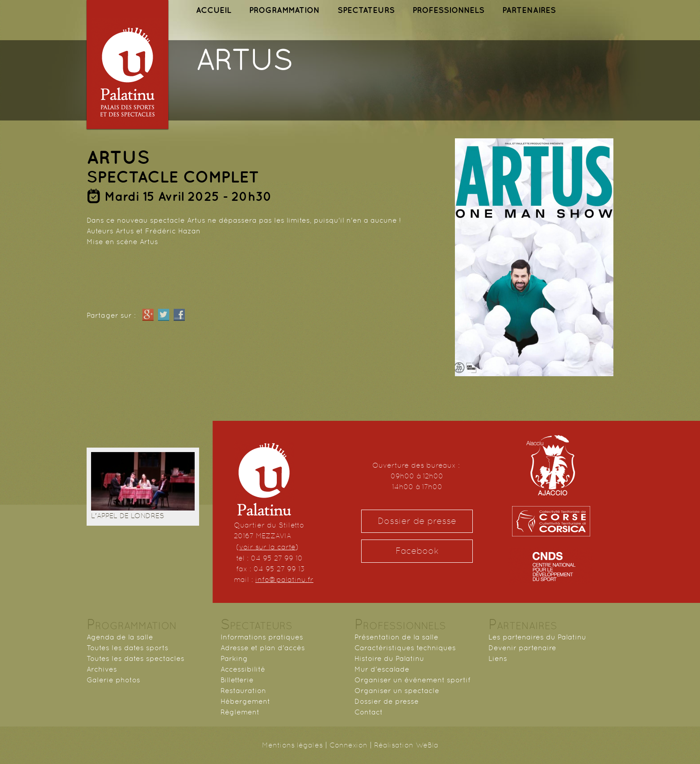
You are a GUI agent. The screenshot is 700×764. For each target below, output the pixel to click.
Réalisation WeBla (406, 745)
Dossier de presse (417, 521)
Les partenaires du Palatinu (537, 637)
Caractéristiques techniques (405, 648)
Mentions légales (292, 745)
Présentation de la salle (396, 637)
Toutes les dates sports (127, 648)
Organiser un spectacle (397, 691)
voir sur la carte (267, 547)
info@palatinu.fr (284, 579)
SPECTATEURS (366, 10)
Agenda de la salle (120, 637)
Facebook (417, 551)
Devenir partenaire (522, 648)
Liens (498, 658)
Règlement (240, 712)
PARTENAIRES (529, 10)
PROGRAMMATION (284, 10)
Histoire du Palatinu (389, 658)
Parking (234, 658)
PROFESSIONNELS (448, 10)
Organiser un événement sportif (412, 680)
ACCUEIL (214, 10)
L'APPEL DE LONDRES (128, 516)
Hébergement (245, 701)
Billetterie (237, 680)
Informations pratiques (262, 637)
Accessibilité (243, 669)
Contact (369, 712)
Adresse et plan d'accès (263, 648)
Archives (102, 669)
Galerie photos (113, 680)
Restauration (243, 691)
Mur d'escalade (382, 669)
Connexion (348, 745)
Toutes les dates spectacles (135, 658)
